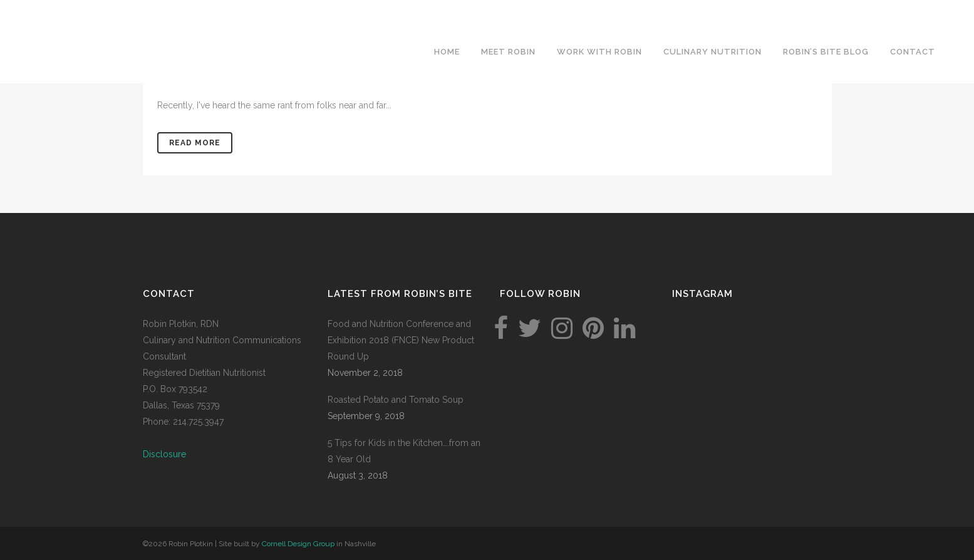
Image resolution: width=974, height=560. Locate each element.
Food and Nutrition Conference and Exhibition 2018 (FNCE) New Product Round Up (401, 340)
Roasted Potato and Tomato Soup (396, 400)
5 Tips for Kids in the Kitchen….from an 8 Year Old (404, 451)
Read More (195, 143)
